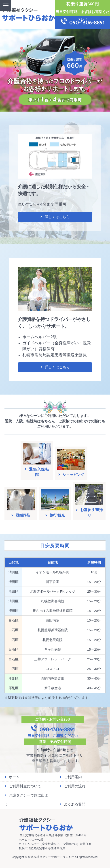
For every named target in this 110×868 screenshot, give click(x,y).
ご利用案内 (71, 777)
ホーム (12, 777)
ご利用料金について (23, 786)
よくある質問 (72, 804)
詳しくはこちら (55, 217)
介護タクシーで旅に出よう (26, 797)
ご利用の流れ (72, 786)
